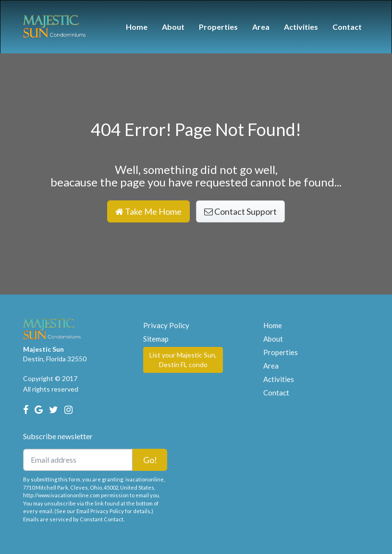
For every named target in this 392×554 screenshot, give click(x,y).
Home (137, 27)
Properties (218, 27)
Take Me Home (148, 211)
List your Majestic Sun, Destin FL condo (183, 360)
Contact (347, 27)
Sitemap (156, 339)
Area (261, 27)
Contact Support (240, 211)
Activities (301, 27)
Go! (150, 460)
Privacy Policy (166, 325)
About (173, 27)
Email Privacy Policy (100, 511)
